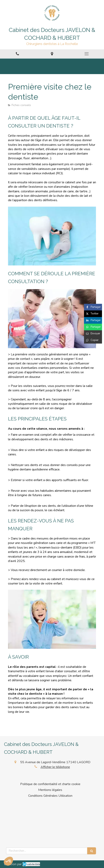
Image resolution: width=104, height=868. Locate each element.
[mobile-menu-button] (87, 54)
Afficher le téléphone (55, 767)
